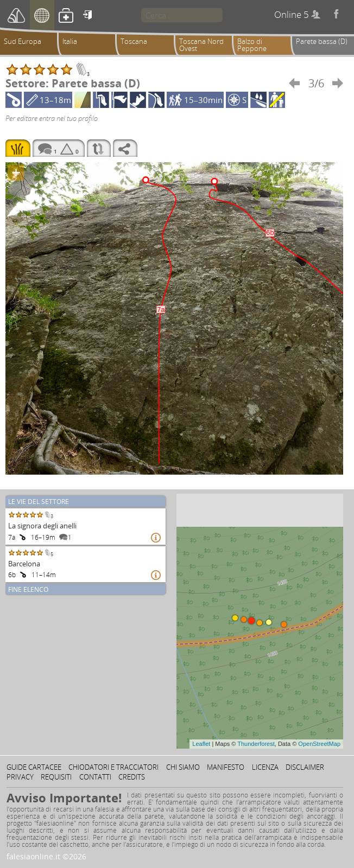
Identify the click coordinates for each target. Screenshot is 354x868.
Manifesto (226, 767)
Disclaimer (305, 767)
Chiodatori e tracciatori (113, 767)
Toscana (134, 41)
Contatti (95, 777)
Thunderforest (256, 744)
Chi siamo (183, 767)
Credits (132, 777)
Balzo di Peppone (252, 45)
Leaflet (201, 744)
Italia (70, 41)
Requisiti (56, 777)
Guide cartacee (34, 767)
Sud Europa (23, 41)
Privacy (20, 777)
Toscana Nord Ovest (201, 45)
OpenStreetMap (319, 744)
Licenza (265, 767)
